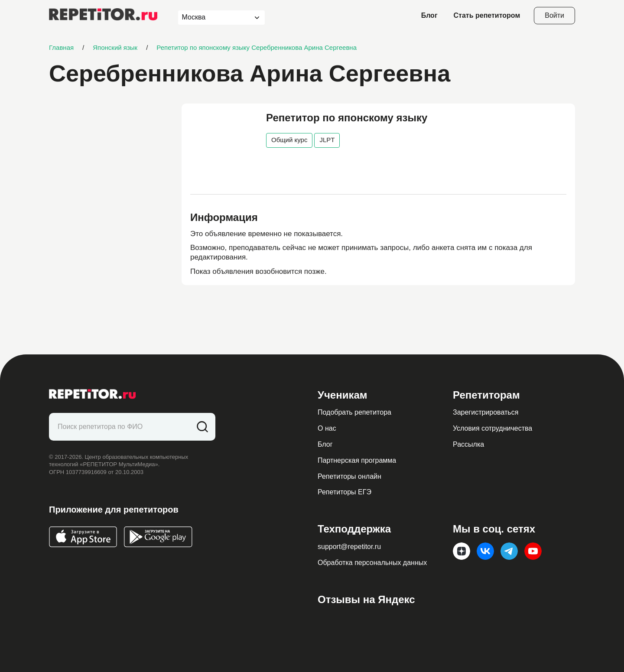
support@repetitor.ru (349, 547)
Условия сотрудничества (492, 428)
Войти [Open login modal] (554, 15)
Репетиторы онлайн (349, 476)
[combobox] (213, 18)
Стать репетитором (487, 15)
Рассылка (468, 444)
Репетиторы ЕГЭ (344, 492)
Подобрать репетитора (354, 412)
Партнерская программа (357, 460)
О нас (327, 428)
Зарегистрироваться (486, 412)
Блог (429, 15)
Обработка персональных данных (372, 563)
